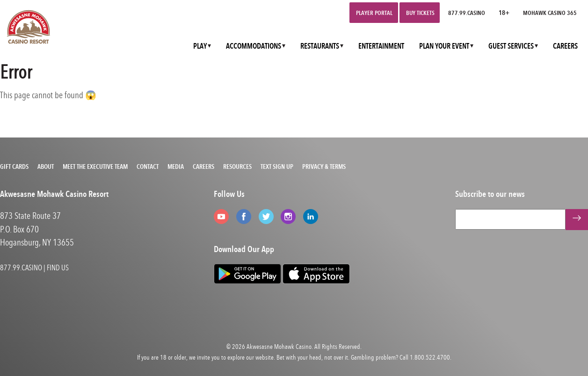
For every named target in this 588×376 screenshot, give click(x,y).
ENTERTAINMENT (381, 46)
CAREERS (565, 46)
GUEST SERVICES (511, 46)
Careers (203, 166)
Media (176, 166)
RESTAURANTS (320, 46)
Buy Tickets (420, 13)
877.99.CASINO (467, 13)
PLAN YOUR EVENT (444, 46)
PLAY (200, 46)
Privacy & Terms (324, 166)
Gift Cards (14, 166)
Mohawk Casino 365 (550, 13)
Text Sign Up (277, 166)
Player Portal (374, 13)
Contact (148, 166)
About (46, 166)
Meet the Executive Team (95, 166)
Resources (237, 166)
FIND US (58, 268)
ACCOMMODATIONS (254, 46)
